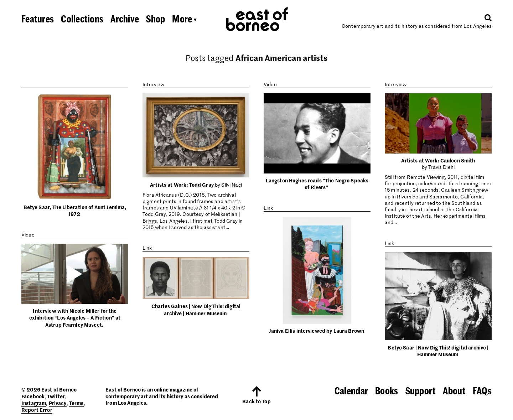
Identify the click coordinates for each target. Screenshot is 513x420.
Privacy (58, 403)
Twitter (56, 396)
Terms (76, 403)
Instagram (34, 403)
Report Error (37, 410)
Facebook (33, 396)
